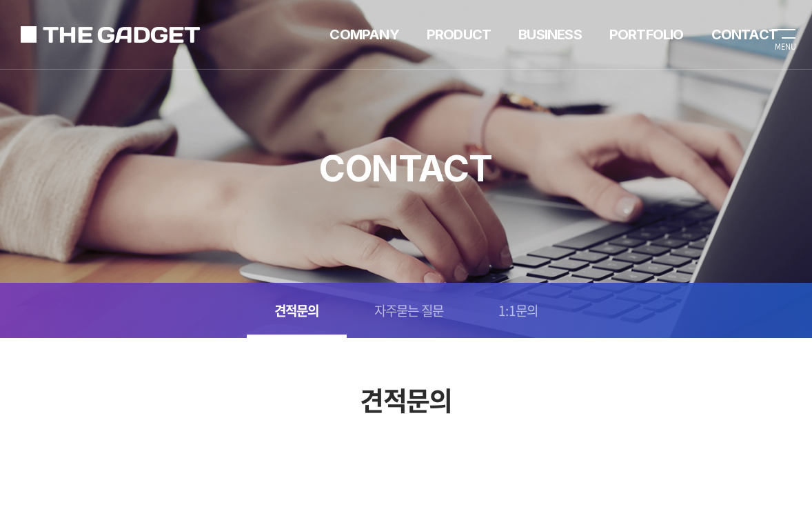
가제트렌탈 (110, 34)
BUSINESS (550, 34)
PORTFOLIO (647, 34)
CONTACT (744, 34)
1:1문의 (518, 310)
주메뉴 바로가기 (0, 0)
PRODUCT (459, 34)
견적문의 (297, 310)
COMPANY (364, 34)
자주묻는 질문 (409, 310)
